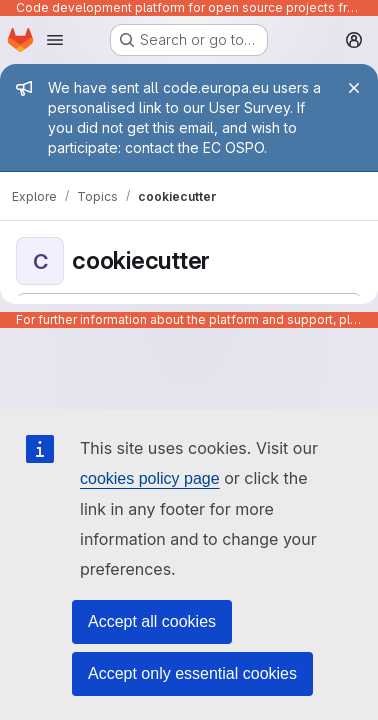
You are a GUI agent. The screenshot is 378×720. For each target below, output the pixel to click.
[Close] (354, 88)
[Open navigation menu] (55, 40)
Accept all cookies (152, 621)
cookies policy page (150, 478)
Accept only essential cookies (192, 673)
